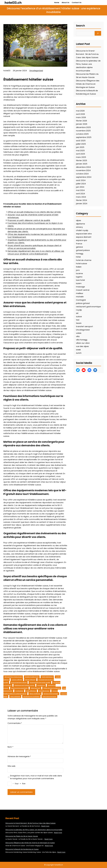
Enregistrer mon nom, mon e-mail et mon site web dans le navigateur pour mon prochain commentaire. (36, 777)
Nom (10, 747)
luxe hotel (80, 280)
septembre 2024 (84, 177)
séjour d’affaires (35, 694)
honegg (80, 254)
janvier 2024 (82, 204)
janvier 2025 (82, 164)
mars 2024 (81, 197)
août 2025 (81, 141)
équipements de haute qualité (40, 682)
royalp (79, 310)
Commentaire (15, 723)
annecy (79, 227)
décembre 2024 (83, 167)
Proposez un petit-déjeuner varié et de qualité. (29, 220)
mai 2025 (80, 151)
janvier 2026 (82, 124)
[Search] (98, 33)
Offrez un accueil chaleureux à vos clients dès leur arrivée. (34, 212)
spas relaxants (15, 696)
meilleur (80, 293)
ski (77, 313)
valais (79, 333)
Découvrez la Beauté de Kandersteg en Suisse (22, 849)
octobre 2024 (82, 174)
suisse (79, 317)
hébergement (35, 688)
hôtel (78, 257)
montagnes (19, 691)
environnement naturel (19, 682)
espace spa (81, 240)
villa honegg (82, 340)
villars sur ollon (83, 343)
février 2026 (81, 121)
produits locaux (44, 691)
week (78, 350)
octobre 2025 (82, 134)
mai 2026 (80, 111)
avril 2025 (80, 154)
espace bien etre (84, 234)
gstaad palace (83, 250)
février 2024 (82, 200)
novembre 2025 (83, 131)
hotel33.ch (13, 3)
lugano (79, 277)
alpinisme (80, 224)
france (79, 244)
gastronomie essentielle (19, 688)
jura (78, 270)
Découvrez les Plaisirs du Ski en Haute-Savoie (22, 836)
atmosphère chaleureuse (13, 677)
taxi (78, 320)
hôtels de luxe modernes (52, 688)
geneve (79, 247)
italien (79, 267)
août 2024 (81, 180)
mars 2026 (81, 117)
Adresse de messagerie (19, 756)
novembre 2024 (83, 170)
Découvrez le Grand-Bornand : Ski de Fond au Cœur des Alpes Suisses (87, 54)
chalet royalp (82, 230)
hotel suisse (81, 263)
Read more (45, 826)
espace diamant (84, 237)
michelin (80, 297)
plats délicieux (31, 691)
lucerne (79, 273)
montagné (81, 300)
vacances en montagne (31, 696)
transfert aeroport (84, 326)
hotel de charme (84, 260)
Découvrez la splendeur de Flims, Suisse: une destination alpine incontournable (34, 830)
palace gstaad (83, 303)
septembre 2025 (84, 137)
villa (78, 336)
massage (80, 287)
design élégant (30, 680)
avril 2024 (80, 194)
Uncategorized (36, 71)
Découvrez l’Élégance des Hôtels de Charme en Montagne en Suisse (88, 84)
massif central (83, 290)
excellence (41, 685)
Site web (11, 766)
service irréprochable (51, 694)
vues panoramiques (49, 696)
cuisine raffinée (17, 680)
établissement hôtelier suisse (24, 685)
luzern (79, 283)
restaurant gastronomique (88, 307)
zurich (79, 353)
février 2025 (82, 160)
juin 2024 (80, 187)
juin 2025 (80, 147)
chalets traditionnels (32, 677)
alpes (79, 220)
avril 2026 (80, 114)
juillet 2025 (81, 144)
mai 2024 (80, 190)
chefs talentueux (47, 677)
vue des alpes (82, 346)
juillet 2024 (81, 184)
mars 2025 (81, 157)
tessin (79, 323)
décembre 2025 (83, 127)
